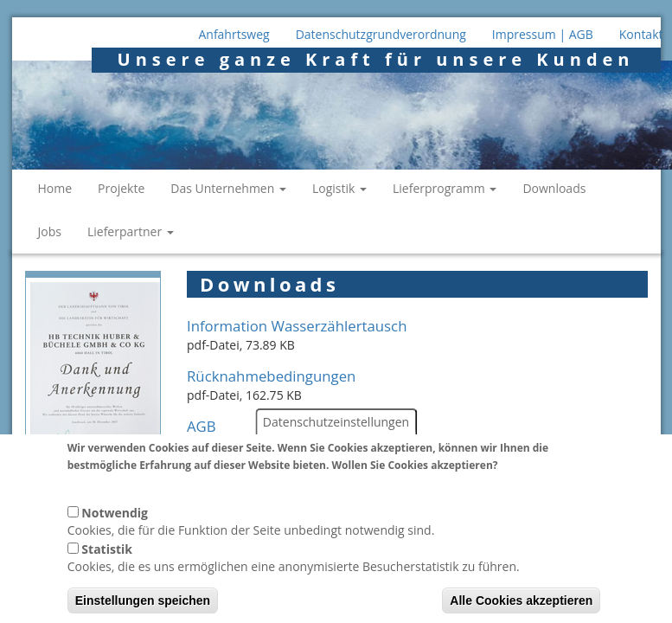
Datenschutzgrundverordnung (381, 34)
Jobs (50, 231)
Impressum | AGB (543, 34)
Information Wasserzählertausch (297, 326)
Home (55, 188)
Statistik (107, 562)
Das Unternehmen (228, 188)
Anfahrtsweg (234, 34)
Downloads (554, 188)
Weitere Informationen (131, 495)
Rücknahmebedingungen (271, 376)
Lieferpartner (131, 231)
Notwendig (115, 526)
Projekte (121, 188)
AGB (202, 426)
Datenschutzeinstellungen (336, 435)
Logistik (339, 188)
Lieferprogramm (445, 188)
